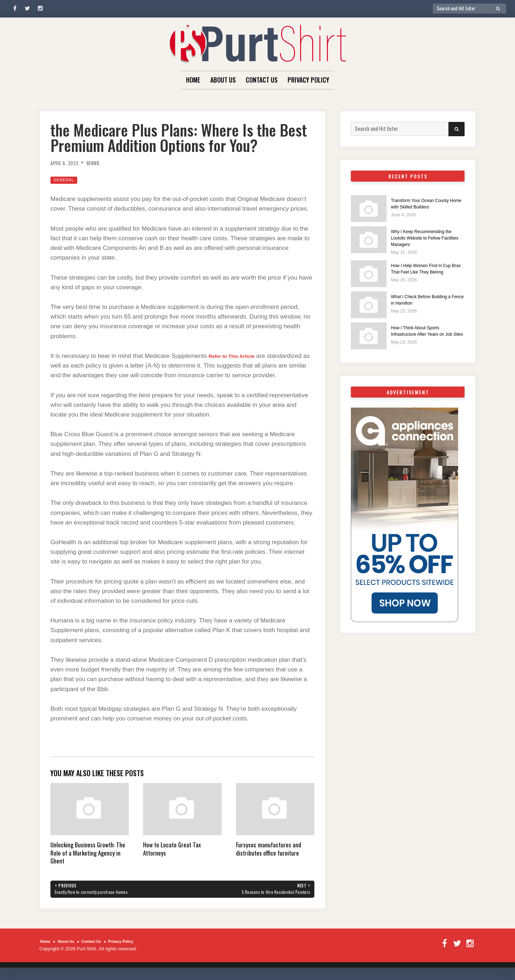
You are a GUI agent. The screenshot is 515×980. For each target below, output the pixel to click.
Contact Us (262, 80)
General (66, 180)
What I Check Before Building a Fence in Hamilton (426, 303)
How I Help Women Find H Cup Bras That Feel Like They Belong (426, 272)
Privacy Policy (308, 80)
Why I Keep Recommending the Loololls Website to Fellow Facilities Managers (426, 238)
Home (193, 80)
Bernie (100, 163)
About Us (223, 80)
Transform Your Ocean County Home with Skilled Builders (427, 203)
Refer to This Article (237, 356)
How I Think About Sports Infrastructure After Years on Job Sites (424, 338)
